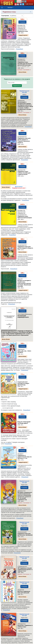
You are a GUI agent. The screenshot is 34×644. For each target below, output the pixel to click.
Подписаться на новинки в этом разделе (17, 79)
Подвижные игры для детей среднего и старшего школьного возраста (24, 140)
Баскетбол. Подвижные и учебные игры (25, 626)
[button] (16, 4)
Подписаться (17, 86)
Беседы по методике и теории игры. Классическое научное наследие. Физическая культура (24, 283)
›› (19, 187)
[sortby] (17, 16)
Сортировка (5, 16)
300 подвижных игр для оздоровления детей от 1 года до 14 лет (25, 569)
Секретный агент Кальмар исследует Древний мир (23, 383)
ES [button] (23, 1)
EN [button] (25, 1)
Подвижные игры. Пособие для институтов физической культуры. (25, 64)
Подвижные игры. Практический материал (25, 217)
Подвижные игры (23, 31)
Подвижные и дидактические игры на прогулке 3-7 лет (24, 457)
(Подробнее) (19, 49)
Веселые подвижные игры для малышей (24, 592)
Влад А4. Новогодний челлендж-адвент (24, 422)
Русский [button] (19, 1)
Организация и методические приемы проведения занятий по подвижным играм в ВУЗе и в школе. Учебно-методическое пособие (25, 106)
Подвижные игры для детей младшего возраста (25, 247)
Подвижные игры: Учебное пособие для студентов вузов (24, 173)
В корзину (22, 22)
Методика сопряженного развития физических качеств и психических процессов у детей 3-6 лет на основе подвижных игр (25, 496)
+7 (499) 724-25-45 (29, 4)
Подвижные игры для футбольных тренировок (25, 534)
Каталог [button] (10, 7)
